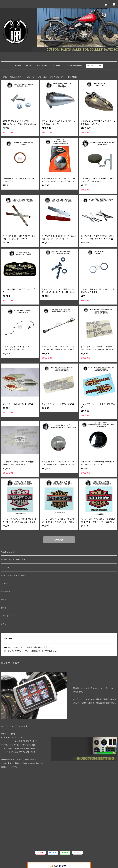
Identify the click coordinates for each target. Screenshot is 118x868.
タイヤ (4, 608)
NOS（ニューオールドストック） (14, 576)
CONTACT (58, 66)
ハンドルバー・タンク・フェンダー (52, 77)
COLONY (5, 568)
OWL (3, 624)
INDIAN (4, 584)
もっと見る (59, 540)
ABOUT (29, 66)
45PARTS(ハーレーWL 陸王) (23, 77)
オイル (4, 600)
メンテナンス (6, 592)
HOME (18, 66)
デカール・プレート (9, 616)
